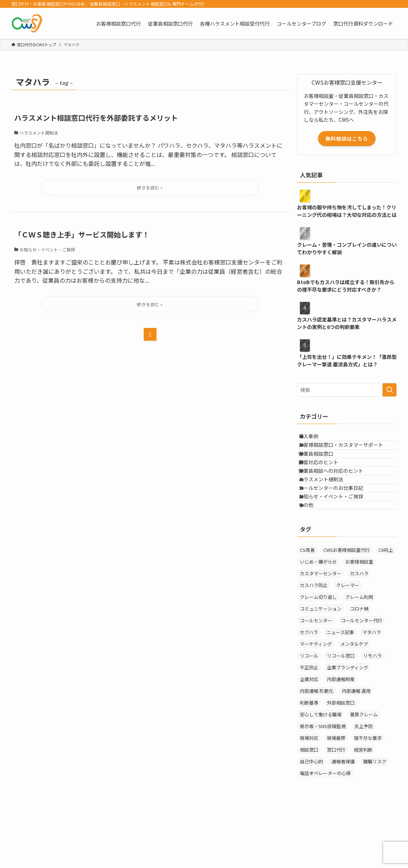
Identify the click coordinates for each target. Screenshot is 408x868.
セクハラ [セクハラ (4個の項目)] (309, 688)
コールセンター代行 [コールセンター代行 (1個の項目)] (362, 677)
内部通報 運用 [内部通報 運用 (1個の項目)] (356, 747)
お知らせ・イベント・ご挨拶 (338, 543)
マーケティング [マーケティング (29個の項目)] (316, 700)
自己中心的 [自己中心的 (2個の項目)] (311, 818)
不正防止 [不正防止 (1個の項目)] (309, 724)
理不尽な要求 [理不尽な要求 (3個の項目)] (368, 794)
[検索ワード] (347, 390)
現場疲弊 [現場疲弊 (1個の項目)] (336, 794)
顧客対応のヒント (326, 484)
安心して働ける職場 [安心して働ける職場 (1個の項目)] (321, 771)
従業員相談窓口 (323, 469)
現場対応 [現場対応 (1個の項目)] (309, 794)
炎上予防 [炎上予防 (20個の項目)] (364, 782)
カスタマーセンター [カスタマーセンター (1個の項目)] (321, 630)
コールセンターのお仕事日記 (338, 528)
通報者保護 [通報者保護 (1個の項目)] (343, 818)
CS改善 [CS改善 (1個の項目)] (307, 606)
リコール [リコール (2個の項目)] (309, 712)
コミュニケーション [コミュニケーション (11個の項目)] (321, 665)
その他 (313, 558)
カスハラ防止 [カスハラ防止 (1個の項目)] (314, 641)
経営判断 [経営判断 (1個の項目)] (363, 806)
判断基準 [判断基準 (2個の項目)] (309, 759)
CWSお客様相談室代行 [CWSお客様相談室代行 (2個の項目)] (347, 606)
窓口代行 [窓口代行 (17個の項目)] (336, 806)
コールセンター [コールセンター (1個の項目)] (316, 677)
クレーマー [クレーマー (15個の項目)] (348, 641)
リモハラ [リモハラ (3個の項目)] (372, 712)
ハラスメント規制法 (328, 513)
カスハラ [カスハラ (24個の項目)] (359, 630)
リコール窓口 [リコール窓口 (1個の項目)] (341, 712)
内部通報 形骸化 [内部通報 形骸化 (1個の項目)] (317, 747)
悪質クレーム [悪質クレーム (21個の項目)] (364, 771)
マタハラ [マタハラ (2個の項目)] (372, 688)
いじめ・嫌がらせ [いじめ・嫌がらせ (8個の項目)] (318, 618)
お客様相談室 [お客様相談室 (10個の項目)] (359, 618)
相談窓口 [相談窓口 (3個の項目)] (309, 806)
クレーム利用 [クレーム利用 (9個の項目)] (359, 653)
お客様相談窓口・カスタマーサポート (348, 454)
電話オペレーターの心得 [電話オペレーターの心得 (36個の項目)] (325, 829)
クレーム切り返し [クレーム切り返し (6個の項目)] (318, 653)
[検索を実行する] (390, 390)
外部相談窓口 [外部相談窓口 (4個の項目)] (341, 759)
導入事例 (316, 439)
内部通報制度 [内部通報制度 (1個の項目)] (341, 735)
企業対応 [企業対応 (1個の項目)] (309, 735)
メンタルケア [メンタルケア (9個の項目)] (354, 700)
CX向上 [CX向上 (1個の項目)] (386, 606)
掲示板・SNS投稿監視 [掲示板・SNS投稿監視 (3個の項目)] (323, 782)
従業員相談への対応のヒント (338, 499)
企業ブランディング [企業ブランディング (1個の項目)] (348, 724)
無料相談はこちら (347, 138)
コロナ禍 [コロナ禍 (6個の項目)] (359, 665)
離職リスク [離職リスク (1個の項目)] (375, 818)
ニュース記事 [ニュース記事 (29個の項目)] (340, 688)
